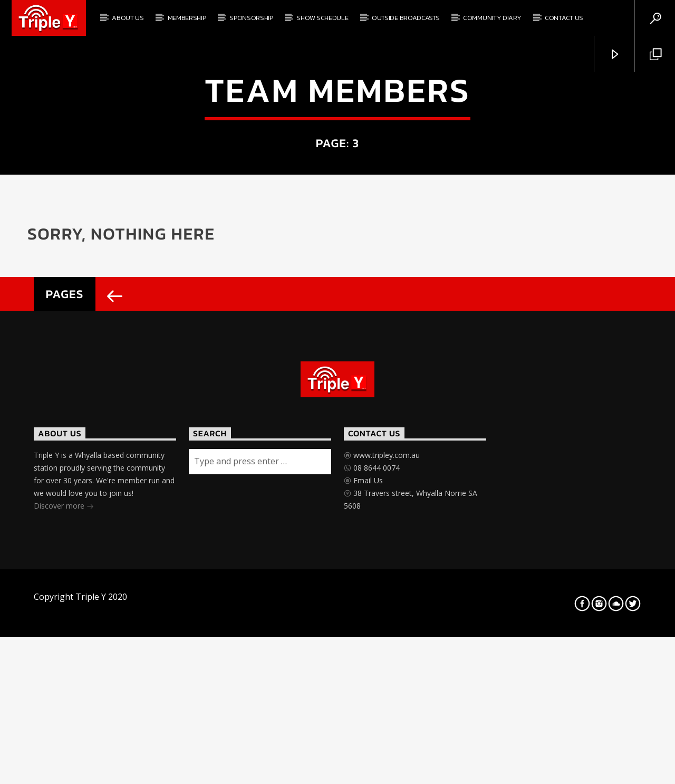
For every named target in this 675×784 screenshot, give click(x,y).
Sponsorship (251, 18)
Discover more (64, 732)
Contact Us (564, 18)
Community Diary (492, 18)
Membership (187, 18)
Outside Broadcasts (406, 18)
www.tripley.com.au (385, 680)
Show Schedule (322, 18)
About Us (128, 18)
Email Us (367, 705)
